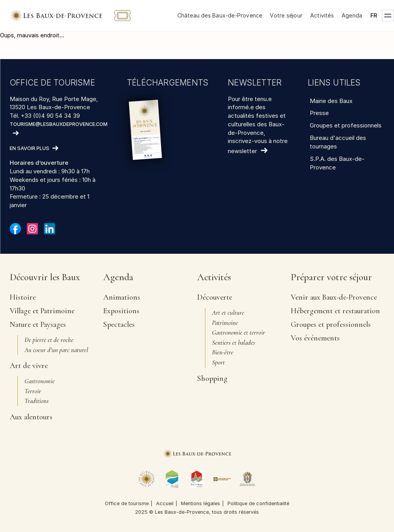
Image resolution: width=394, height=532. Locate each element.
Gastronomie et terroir (239, 332)
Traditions (36, 401)
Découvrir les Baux (45, 278)
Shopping (212, 379)
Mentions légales (200, 503)
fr (374, 15)
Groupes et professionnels (346, 125)
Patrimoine (225, 323)
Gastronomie (40, 381)
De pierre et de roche (49, 340)
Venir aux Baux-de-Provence (334, 297)
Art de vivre (29, 366)
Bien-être (223, 352)
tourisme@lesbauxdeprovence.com (59, 124)
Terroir (33, 391)
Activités (322, 15)
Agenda (352, 15)
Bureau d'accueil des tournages (338, 142)
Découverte (215, 297)
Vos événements (315, 338)
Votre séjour (286, 15)
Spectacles (119, 324)
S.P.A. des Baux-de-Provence (337, 163)
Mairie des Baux (331, 101)
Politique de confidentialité (258, 503)
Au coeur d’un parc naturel (56, 350)
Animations (122, 297)
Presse (319, 113)
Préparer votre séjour (331, 278)
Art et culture (228, 313)
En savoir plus (30, 149)
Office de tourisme (127, 503)
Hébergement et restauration (335, 311)
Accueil (165, 503)
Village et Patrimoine (42, 311)
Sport (218, 362)
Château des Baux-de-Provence (220, 15)
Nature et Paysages (38, 324)
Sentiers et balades (233, 343)
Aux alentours (31, 417)
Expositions (121, 311)
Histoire (23, 297)
